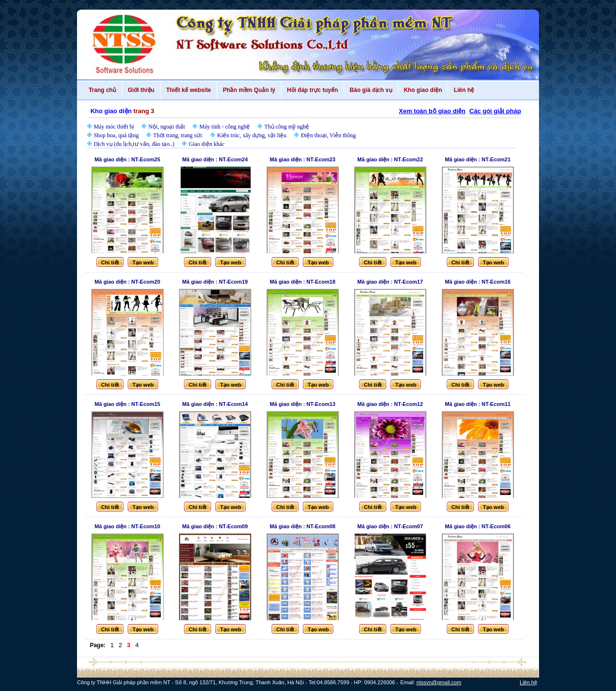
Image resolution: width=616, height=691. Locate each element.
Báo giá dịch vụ (371, 90)
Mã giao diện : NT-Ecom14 (215, 404)
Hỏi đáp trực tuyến (313, 90)
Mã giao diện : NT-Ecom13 (303, 404)
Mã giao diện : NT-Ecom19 (215, 282)
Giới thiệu (141, 90)
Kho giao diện (423, 90)
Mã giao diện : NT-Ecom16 (478, 282)
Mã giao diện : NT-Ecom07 (390, 526)
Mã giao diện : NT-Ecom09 (215, 526)
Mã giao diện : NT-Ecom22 (390, 159)
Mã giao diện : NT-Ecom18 (303, 282)
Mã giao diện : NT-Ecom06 (478, 526)
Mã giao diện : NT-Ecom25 (128, 159)
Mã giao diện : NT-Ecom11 (478, 404)
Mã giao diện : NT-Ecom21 (478, 159)
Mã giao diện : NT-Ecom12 (390, 404)
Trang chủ (103, 90)
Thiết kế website (189, 90)
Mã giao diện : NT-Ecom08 (303, 526)
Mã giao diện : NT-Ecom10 (128, 526)
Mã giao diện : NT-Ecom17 (390, 282)
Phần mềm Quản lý (249, 90)
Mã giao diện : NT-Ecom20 (128, 282)
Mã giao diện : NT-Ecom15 (128, 404)
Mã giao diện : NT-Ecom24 (215, 159)
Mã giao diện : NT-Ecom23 (303, 159)
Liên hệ (464, 90)
